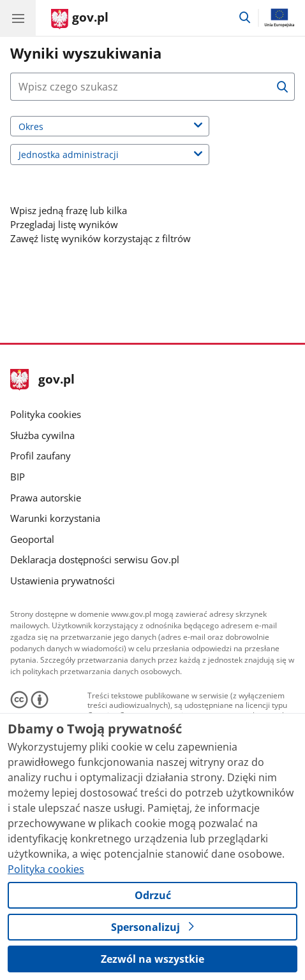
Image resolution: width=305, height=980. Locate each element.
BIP (18, 477)
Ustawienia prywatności (63, 580)
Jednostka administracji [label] (85, 156)
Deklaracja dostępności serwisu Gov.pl (95, 559)
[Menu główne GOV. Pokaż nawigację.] (18, 18)
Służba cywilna (42, 435)
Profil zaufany (41, 456)
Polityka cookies (46, 414)
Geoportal (32, 539)
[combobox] (152, 87)
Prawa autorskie (46, 498)
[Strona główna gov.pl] (80, 19)
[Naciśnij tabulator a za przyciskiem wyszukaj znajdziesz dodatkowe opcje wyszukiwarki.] (141, 87)
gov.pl (42, 380)
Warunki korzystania (55, 518)
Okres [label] (47, 128)
